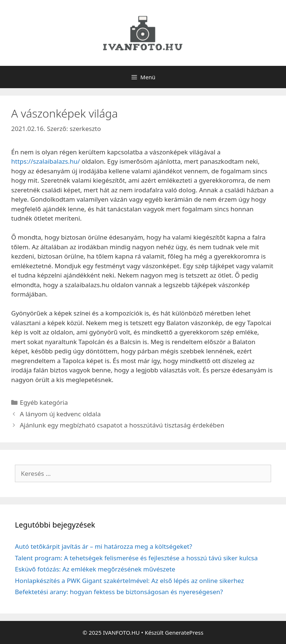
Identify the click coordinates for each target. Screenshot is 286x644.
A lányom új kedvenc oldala (60, 414)
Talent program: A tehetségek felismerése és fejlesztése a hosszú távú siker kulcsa (136, 558)
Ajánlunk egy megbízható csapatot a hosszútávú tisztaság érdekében (122, 425)
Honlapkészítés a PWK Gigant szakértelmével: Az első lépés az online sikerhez (129, 581)
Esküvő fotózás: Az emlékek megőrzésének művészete (95, 569)
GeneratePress (184, 632)
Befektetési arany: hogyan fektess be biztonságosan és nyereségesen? (119, 592)
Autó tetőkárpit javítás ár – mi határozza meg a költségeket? (104, 546)
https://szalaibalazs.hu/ (46, 161)
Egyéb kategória (44, 402)
